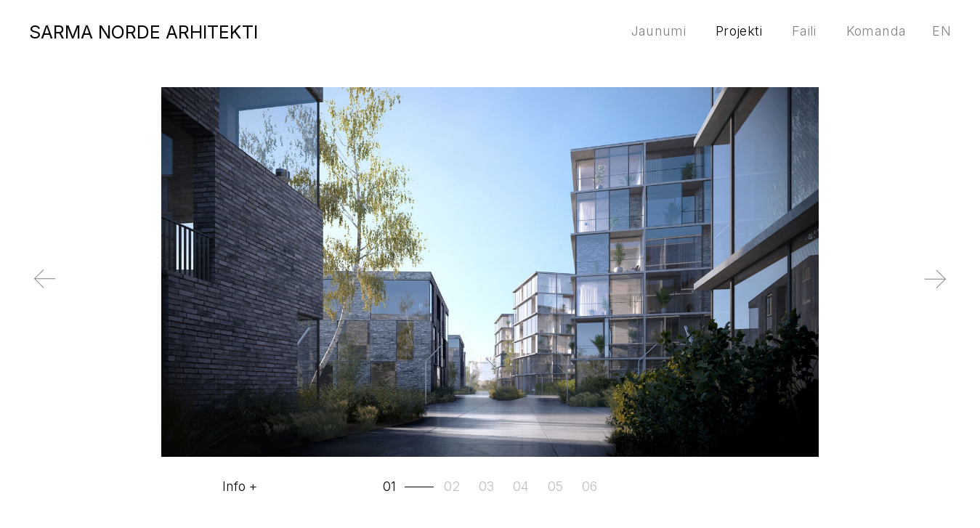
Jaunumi (659, 31)
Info (234, 487)
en (941, 31)
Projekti (739, 31)
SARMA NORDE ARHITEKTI (143, 32)
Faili (804, 31)
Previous (25, 291)
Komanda (876, 31)
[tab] (410, 487)
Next (955, 291)
